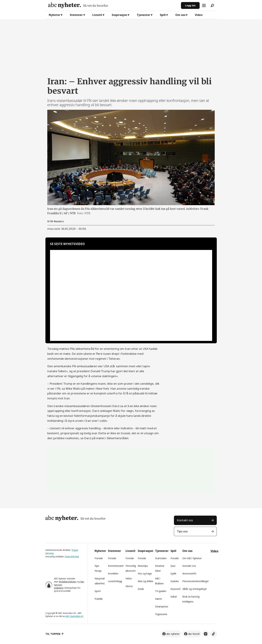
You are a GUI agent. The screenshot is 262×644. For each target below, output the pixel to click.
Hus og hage (145, 573)
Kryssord (175, 589)
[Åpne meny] (204, 5)
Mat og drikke (145, 581)
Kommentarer (116, 566)
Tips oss (182, 531)
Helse (129, 578)
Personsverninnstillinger (196, 581)
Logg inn (190, 5)
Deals (141, 589)
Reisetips (143, 566)
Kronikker (113, 573)
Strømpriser (162, 606)
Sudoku (175, 581)
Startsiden (161, 558)
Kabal (174, 597)
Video (199, 15)
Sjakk (173, 573)
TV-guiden (161, 591)
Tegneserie (161, 614)
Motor (129, 586)
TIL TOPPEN (53, 634)
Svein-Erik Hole (72, 557)
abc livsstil (194, 634)
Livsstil (97, 15)
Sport (98, 591)
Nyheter (55, 15)
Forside (99, 558)
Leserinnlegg (115, 581)
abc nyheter (173, 634)
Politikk (99, 599)
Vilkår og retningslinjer (195, 589)
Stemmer (76, 15)
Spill (163, 15)
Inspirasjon (119, 15)
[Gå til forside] (113, 5)
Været (159, 599)
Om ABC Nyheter (192, 558)
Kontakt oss (185, 520)
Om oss (180, 15)
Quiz (173, 566)
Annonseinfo (189, 573)
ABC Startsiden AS (74, 616)
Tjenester (144, 15)
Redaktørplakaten (68, 582)
